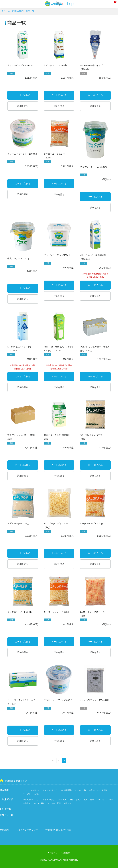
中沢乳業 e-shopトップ (13, 780)
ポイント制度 (39, 803)
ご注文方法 (62, 800)
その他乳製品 (66, 790)
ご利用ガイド (6, 799)
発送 (92, 800)
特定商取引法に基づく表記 (58, 830)
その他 (36, 794)
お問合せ (67, 803)
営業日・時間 (48, 800)
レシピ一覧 (5, 809)
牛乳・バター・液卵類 (98, 790)
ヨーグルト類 (80, 790)
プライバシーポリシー (27, 830)
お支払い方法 (82, 800)
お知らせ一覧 (6, 815)
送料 (71, 800)
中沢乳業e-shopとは (31, 800)
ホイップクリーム (50, 790)
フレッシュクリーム (31, 790)
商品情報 (4, 790)
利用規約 (4, 830)
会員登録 (27, 803)
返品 (111, 800)
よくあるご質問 (54, 803)
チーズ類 (27, 794)
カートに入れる (23, 95)
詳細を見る (23, 106)
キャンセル (102, 800)
